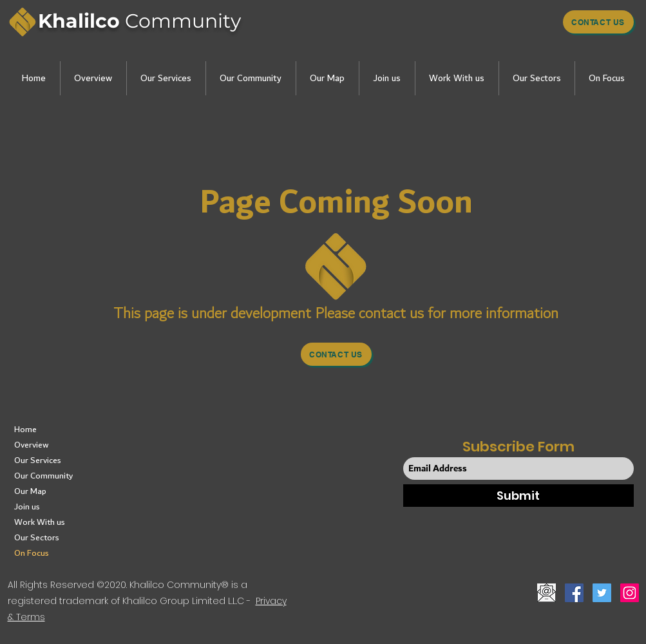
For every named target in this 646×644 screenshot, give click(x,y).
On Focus (32, 553)
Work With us (40, 522)
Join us (27, 507)
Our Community (43, 476)
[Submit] (518, 496)
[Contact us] (598, 22)
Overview (31, 445)
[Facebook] (574, 593)
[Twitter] (602, 593)
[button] (93, 78)
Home (25, 430)
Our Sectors (37, 538)
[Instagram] (630, 593)
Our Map (30, 491)
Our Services (38, 460)
